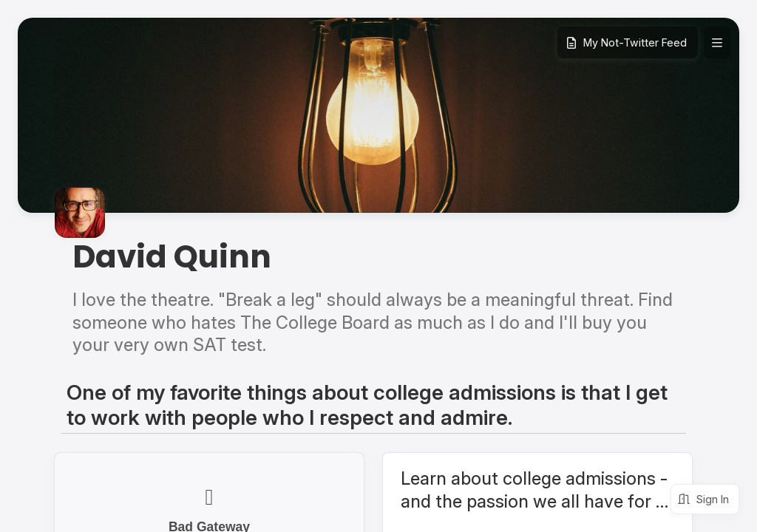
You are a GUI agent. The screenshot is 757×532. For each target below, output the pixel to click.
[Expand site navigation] (717, 42)
